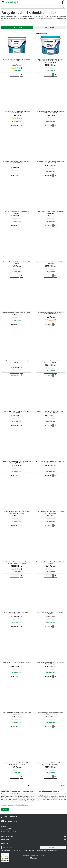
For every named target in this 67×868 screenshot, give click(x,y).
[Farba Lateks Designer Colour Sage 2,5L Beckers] (17, 312)
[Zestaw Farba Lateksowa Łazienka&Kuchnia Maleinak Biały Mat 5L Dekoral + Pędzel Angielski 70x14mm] (50, 61)
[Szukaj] (63, 7)
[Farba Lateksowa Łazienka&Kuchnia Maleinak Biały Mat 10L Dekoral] (50, 112)
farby (54, 794)
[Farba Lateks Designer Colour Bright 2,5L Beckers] (17, 362)
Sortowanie (50, 27)
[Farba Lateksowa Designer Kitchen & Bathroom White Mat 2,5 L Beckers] (17, 162)
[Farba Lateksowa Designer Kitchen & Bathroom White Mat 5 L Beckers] (50, 313)
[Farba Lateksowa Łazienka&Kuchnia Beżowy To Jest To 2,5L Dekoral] (50, 362)
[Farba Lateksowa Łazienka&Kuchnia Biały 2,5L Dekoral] (17, 263)
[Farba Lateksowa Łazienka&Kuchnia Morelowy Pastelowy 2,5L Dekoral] (17, 462)
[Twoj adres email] (21, 847)
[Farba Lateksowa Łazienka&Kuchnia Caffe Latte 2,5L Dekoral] (17, 713)
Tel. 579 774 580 (6, 830)
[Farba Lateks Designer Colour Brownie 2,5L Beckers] (17, 212)
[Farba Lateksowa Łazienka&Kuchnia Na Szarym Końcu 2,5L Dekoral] (50, 512)
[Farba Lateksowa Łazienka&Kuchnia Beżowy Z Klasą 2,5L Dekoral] (50, 162)
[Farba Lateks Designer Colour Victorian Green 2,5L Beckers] (17, 412)
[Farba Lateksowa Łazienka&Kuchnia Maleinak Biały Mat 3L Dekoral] (17, 60)
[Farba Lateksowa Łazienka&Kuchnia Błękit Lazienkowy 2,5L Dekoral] (17, 512)
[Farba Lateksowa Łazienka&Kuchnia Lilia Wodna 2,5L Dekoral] (50, 263)
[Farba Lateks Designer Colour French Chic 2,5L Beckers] (50, 563)
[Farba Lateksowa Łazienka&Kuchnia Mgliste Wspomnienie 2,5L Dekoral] (17, 764)
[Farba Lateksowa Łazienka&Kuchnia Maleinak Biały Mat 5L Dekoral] (17, 112)
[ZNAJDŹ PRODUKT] (31, 7)
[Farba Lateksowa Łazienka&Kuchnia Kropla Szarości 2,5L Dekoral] (50, 412)
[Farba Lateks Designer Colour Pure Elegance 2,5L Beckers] (50, 212)
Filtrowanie (17, 27)
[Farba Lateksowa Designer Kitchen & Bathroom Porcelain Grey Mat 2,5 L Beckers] (17, 563)
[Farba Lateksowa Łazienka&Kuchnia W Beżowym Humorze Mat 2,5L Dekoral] (50, 764)
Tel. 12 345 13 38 (6, 828)
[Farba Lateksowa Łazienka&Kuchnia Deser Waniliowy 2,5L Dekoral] (50, 713)
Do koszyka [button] (15, 75)
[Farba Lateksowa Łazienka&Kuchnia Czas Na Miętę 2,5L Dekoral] (50, 663)
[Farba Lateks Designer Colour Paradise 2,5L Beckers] (17, 613)
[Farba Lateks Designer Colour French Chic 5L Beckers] (50, 613)
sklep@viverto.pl (11, 821)
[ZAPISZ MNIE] (53, 847)
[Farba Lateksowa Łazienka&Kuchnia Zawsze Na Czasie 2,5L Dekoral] (50, 462)
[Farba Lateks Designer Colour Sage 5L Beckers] (17, 662)
